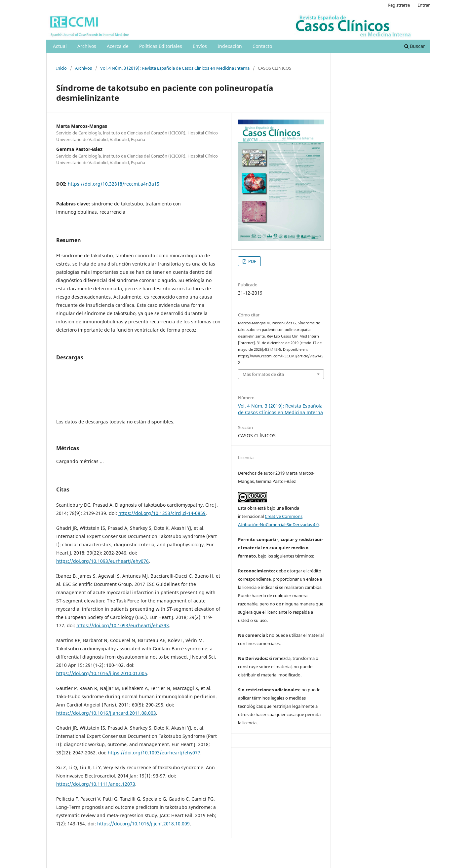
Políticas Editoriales (161, 46)
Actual (60, 46)
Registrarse (399, 5)
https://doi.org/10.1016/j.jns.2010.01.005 (102, 673)
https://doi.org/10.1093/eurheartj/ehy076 (102, 561)
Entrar (424, 5)
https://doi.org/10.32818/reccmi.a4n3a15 (114, 184)
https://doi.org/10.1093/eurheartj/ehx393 (123, 625)
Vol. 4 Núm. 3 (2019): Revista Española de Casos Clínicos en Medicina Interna (175, 68)
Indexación (230, 46)
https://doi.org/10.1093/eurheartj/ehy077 (154, 753)
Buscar (415, 46)
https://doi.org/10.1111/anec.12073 (96, 784)
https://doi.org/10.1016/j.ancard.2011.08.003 (106, 713)
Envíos (200, 46)
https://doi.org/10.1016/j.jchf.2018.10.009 (143, 824)
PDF (252, 261)
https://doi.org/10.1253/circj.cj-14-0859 (162, 513)
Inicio (61, 68)
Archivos (87, 46)
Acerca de (118, 46)
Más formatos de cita (263, 374)
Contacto (262, 46)
